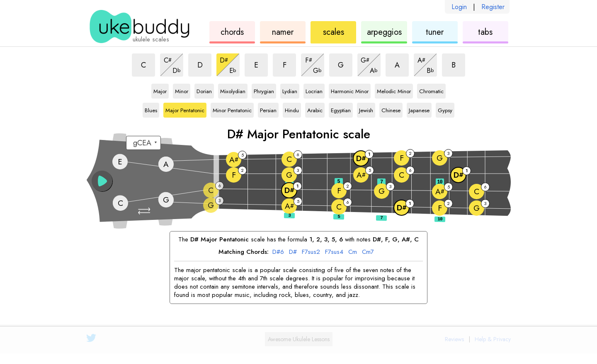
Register (493, 7)
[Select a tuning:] (143, 143)
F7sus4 (334, 252)
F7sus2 (311, 252)
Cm (353, 252)
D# (293, 252)
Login (459, 7)
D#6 (278, 252)
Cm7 (368, 252)
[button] (145, 211)
